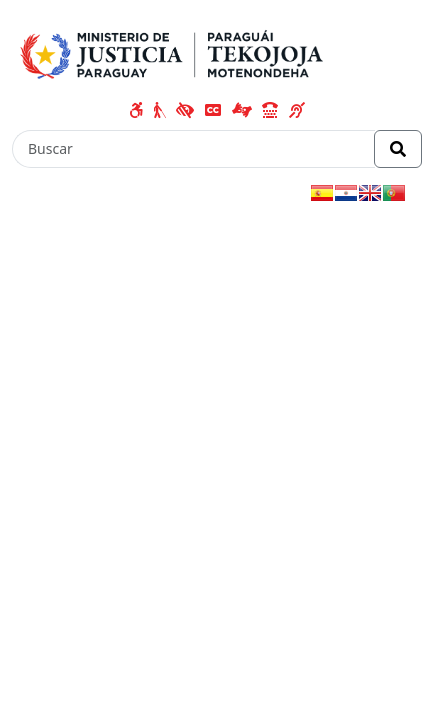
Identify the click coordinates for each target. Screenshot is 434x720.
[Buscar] (193, 149)
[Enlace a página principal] (176, 51)
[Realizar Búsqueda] (398, 149)
